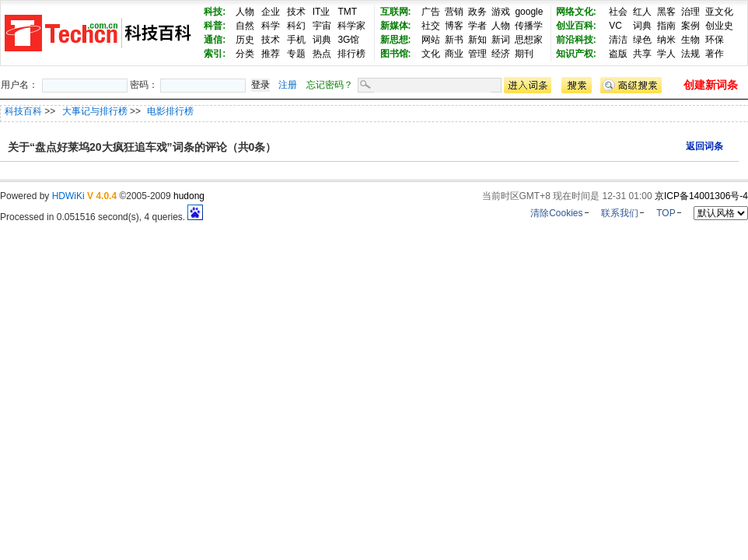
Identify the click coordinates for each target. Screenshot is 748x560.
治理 (690, 12)
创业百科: (576, 26)
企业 (271, 12)
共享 (642, 54)
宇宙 (322, 26)
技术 (296, 12)
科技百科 (23, 111)
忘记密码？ (330, 85)
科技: (215, 12)
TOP (666, 213)
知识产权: (576, 54)
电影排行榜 (170, 111)
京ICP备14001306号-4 (701, 196)
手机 (296, 40)
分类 (245, 54)
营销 (454, 12)
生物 (690, 40)
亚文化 (719, 12)
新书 (454, 40)
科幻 (296, 26)
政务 (477, 12)
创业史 (719, 26)
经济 (501, 54)
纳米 (666, 40)
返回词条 (704, 146)
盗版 (618, 54)
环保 (715, 40)
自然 (245, 26)
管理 (477, 54)
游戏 (501, 12)
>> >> (119, 111)
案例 (690, 26)
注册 (288, 85)
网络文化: (576, 12)
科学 (271, 26)
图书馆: (396, 54)
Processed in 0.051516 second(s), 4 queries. (101, 217)
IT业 (322, 12)
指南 (666, 26)
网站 (431, 40)
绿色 (642, 40)
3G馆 (348, 40)
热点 (322, 54)
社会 (618, 12)
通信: (215, 40)
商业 (454, 54)
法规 (690, 54)
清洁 (618, 40)
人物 (245, 12)
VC (615, 26)
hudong (189, 196)
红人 (642, 12)
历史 (245, 40)
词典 (322, 40)
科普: (215, 26)
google (529, 12)
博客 (454, 26)
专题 (296, 54)
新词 (501, 40)
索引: (215, 54)
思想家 (529, 40)
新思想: (396, 40)
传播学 (529, 26)
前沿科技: (576, 40)
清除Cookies (556, 213)
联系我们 (620, 213)
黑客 (666, 12)
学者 (477, 26)
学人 (666, 54)
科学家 (351, 26)
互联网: (396, 12)
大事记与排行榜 (96, 111)
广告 (431, 12)
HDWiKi (68, 196)
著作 (715, 54)
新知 (477, 40)
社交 (431, 26)
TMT (347, 12)
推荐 (271, 54)
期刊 (524, 54)
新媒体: (396, 26)
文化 (431, 54)
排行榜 (351, 54)
